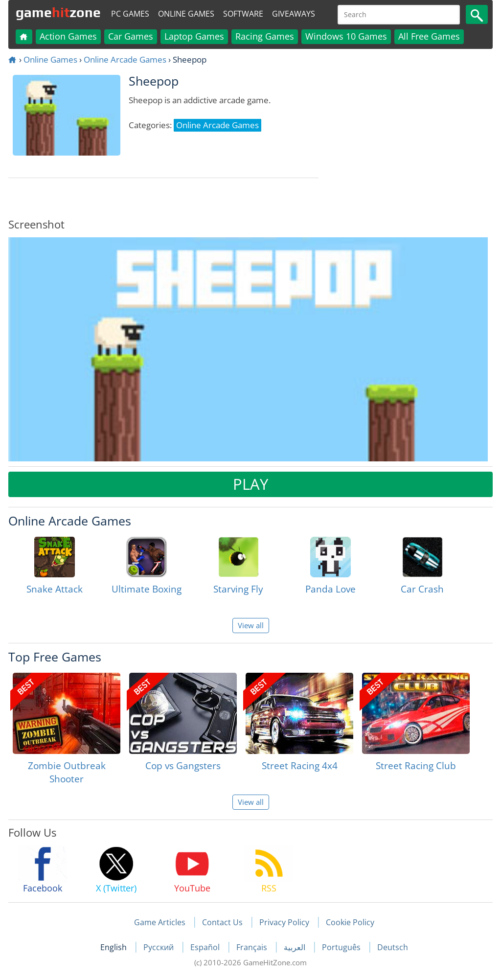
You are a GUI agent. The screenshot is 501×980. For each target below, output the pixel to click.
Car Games (131, 36)
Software (243, 14)
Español (206, 947)
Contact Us (222, 922)
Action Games (68, 36)
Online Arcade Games (125, 59)
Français (253, 947)
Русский (159, 947)
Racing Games (265, 36)
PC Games (130, 14)
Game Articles (160, 922)
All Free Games (429, 36)
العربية (296, 947)
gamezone (58, 12)
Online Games (186, 14)
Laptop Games (194, 36)
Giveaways (294, 14)
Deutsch (393, 947)
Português (342, 947)
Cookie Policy (350, 922)
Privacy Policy (284, 922)
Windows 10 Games (346, 36)
